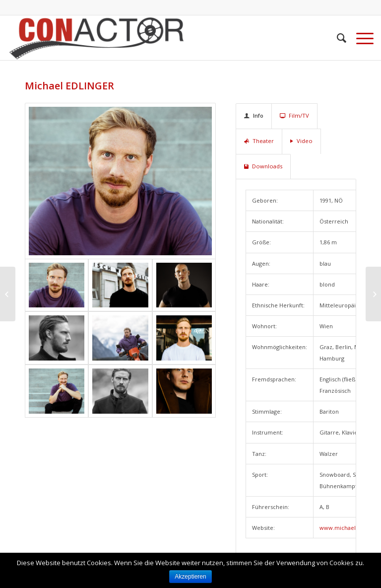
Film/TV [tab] (294, 115)
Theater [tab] (259, 141)
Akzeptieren (190, 577)
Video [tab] (301, 141)
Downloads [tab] (263, 166)
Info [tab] (254, 115)
